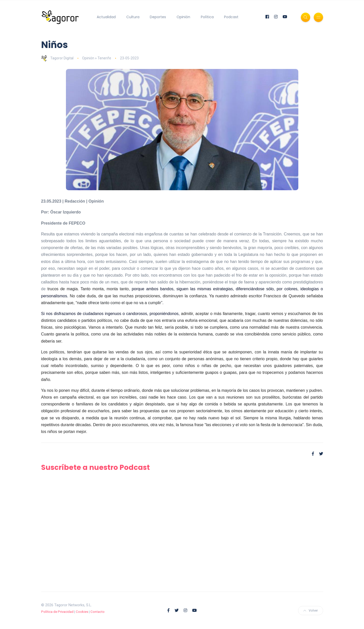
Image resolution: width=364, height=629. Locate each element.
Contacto (98, 612)
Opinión (183, 17)
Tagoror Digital (57, 58)
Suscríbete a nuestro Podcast (95, 467)
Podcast (231, 17)
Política (207, 17)
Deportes (158, 17)
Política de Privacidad (57, 612)
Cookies (82, 612)
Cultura (133, 17)
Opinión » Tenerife (97, 58)
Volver (311, 610)
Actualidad (106, 17)
